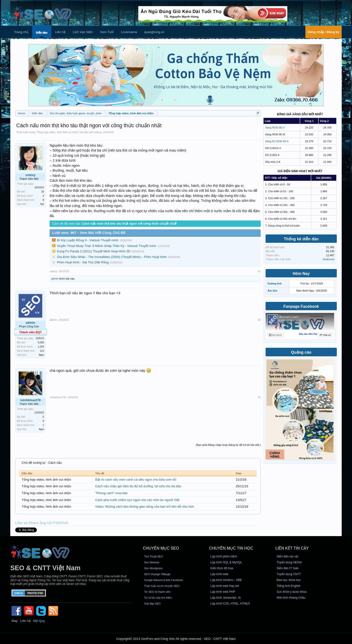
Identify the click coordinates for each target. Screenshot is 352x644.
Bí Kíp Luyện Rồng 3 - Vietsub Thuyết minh (88, 240)
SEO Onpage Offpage (157, 574)
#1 (259, 271)
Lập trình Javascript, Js (226, 598)
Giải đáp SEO (152, 604)
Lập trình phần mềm (224, 556)
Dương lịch (275, 283)
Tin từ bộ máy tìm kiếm (158, 598)
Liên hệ (60, 32)
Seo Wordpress (153, 568)
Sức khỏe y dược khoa (291, 592)
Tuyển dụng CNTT (289, 574)
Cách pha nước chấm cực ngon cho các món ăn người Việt (137, 500)
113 (42, 351)
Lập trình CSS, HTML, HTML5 (230, 604)
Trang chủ (21, 32)
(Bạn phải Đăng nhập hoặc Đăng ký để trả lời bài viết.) (228, 445)
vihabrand (328, 259)
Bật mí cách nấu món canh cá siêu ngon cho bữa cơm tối (136, 480)
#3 (259, 397)
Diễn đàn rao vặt (288, 556)
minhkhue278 (30, 400)
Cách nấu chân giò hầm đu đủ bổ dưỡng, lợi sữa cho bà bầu (138, 486)
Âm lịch (272, 291)
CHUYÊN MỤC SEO (161, 548)
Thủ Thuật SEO (154, 556)
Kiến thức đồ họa (222, 568)
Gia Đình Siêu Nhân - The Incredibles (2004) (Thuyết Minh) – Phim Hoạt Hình (112, 257)
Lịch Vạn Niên (83, 32)
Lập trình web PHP (223, 592)
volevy (98, 132)
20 (43, 192)
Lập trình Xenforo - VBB (226, 580)
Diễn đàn (42, 33)
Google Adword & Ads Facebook (163, 580)
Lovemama (129, 32)
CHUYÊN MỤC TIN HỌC (231, 548)
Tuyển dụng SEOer (289, 562)
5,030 (41, 342)
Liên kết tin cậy (292, 548)
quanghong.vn (154, 32)
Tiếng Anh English (289, 586)
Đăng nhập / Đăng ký (324, 32)
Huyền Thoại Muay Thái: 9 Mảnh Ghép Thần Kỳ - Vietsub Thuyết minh (107, 246)
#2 (259, 320)
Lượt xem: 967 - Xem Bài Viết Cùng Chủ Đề (89, 233)
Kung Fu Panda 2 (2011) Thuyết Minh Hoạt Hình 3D (94, 251)
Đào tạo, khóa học (289, 580)
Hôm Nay (301, 274)
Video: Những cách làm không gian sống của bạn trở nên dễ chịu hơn (145, 507)
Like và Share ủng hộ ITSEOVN (42, 523)
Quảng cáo (301, 352)
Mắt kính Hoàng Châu (291, 598)
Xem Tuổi (107, 32)
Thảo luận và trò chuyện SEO (162, 586)
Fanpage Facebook (301, 306)
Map (15, 621)
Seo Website (152, 562)
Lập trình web (219, 574)
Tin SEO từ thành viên (157, 592)
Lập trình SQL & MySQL (226, 562)
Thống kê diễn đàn (301, 239)
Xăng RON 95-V (275, 128)
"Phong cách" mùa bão (111, 493)
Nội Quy (39, 621)
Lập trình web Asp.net (225, 586)
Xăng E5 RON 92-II (277, 141)
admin (55, 279)
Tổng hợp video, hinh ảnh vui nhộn (57, 132)
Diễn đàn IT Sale (288, 568)
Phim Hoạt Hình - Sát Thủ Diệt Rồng (83, 262)
